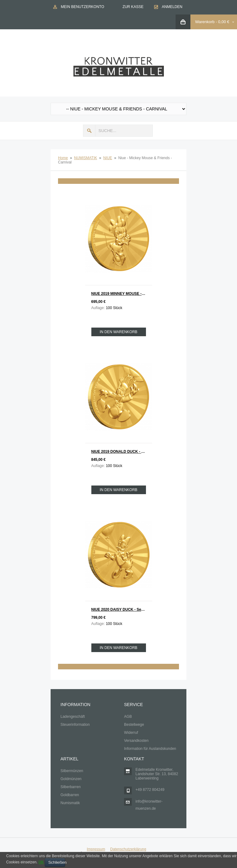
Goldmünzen (71, 779)
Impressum (96, 849)
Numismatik (70, 803)
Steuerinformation (75, 725)
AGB (128, 717)
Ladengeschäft (73, 717)
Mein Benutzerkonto (82, 7)
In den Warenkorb (118, 332)
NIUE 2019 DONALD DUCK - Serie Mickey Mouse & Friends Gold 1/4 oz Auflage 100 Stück (122, 452)
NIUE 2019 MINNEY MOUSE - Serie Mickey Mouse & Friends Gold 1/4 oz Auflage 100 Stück (122, 294)
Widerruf (131, 733)
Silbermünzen (72, 771)
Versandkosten (136, 741)
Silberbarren (71, 787)
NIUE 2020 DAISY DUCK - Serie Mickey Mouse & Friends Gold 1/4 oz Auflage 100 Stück (122, 610)
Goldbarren (70, 795)
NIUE (108, 158)
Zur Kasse (133, 7)
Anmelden (172, 7)
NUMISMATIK (85, 158)
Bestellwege (134, 725)
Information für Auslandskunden (150, 749)
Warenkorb (205, 22)
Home (63, 158)
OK (41, 862)
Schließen (57, 862)
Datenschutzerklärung (128, 849)
